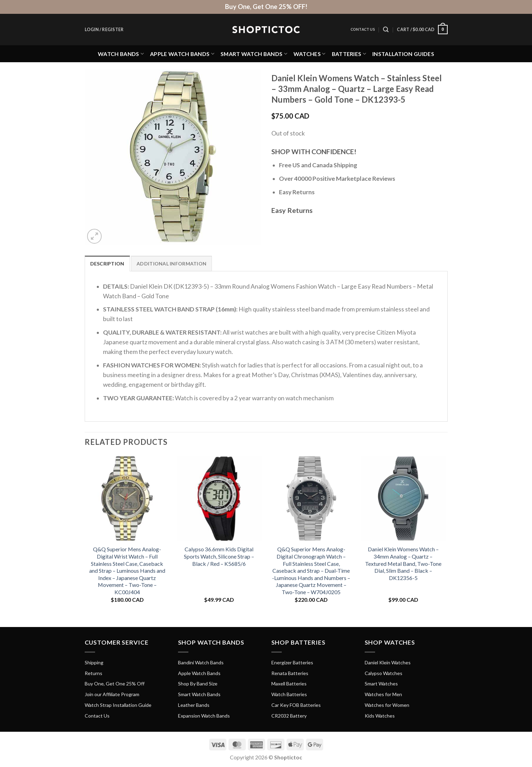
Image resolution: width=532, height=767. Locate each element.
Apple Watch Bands (182, 54)
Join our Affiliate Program (112, 694)
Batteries (349, 54)
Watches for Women (387, 705)
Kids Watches (380, 716)
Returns (94, 673)
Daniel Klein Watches (388, 662)
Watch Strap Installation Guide (118, 705)
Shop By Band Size (198, 684)
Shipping (94, 662)
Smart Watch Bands (254, 54)
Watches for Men (383, 694)
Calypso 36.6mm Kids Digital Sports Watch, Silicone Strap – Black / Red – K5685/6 (219, 556)
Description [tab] (107, 264)
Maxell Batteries (289, 684)
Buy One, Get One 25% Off (115, 684)
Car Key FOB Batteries (296, 705)
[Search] (386, 30)
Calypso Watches (384, 673)
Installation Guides (403, 54)
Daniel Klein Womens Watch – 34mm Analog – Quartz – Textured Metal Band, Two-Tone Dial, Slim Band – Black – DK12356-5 (403, 563)
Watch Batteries (289, 694)
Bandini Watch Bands (201, 662)
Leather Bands (194, 705)
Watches (310, 54)
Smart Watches (381, 684)
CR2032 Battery (289, 716)
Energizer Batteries (292, 662)
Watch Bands (121, 54)
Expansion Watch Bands (204, 716)
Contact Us (363, 29)
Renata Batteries (290, 673)
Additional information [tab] (171, 264)
